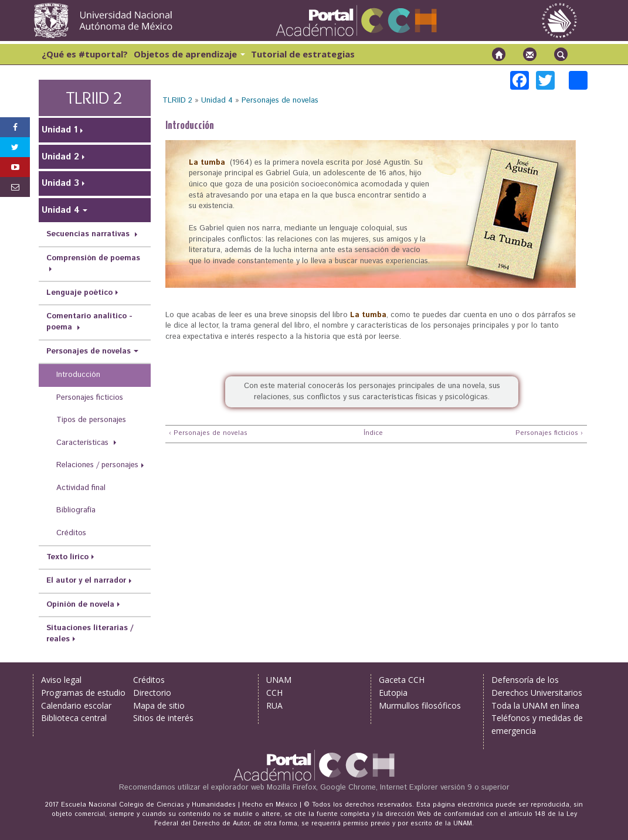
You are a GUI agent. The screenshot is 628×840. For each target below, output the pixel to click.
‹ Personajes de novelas (208, 433)
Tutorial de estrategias (303, 54)
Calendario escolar (76, 705)
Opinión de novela (80, 605)
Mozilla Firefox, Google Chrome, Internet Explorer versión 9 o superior (388, 788)
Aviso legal (61, 680)
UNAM (279, 680)
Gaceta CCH (402, 680)
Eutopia (393, 693)
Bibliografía (76, 510)
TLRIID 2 (177, 101)
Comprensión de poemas (93, 258)
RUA (274, 705)
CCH (274, 693)
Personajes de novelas (280, 101)
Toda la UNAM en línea (535, 705)
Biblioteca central (74, 718)
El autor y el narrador (86, 581)
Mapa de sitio (159, 705)
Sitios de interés (163, 718)
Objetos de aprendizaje (189, 54)
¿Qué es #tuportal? (85, 54)
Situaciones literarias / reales (90, 634)
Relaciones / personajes (97, 465)
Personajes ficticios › (549, 433)
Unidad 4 (217, 101)
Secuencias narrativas (89, 234)
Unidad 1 (60, 130)
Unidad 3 (60, 183)
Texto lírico (67, 557)
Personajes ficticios (90, 398)
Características (84, 443)
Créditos (71, 533)
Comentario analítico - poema (89, 322)
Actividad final (81, 488)
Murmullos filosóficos (420, 705)
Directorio (152, 693)
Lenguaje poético (79, 293)
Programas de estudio (83, 693)
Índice (372, 433)
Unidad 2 (60, 157)
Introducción (78, 375)
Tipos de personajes (91, 420)
